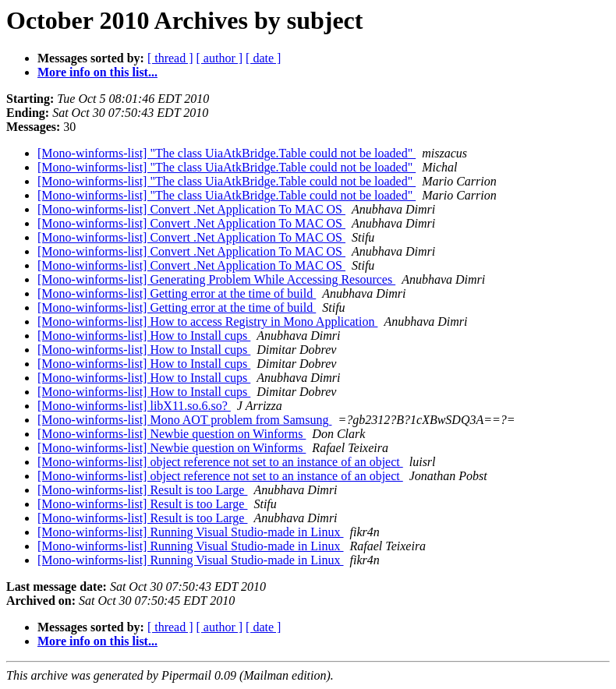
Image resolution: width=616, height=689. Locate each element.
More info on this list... (97, 72)
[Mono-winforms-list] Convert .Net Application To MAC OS (191, 209)
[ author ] (220, 58)
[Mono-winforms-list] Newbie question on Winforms (172, 434)
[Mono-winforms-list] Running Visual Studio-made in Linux (191, 532)
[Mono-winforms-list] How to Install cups (144, 336)
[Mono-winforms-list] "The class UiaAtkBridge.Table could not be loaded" (227, 153)
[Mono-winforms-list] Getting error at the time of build (177, 293)
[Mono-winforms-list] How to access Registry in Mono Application (207, 322)
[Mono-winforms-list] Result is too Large (142, 490)
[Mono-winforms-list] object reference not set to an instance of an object (220, 462)
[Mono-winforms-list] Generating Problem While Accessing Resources (216, 279)
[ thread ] (170, 58)
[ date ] (263, 58)
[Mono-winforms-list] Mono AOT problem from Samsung (184, 420)
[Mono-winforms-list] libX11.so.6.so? (134, 406)
